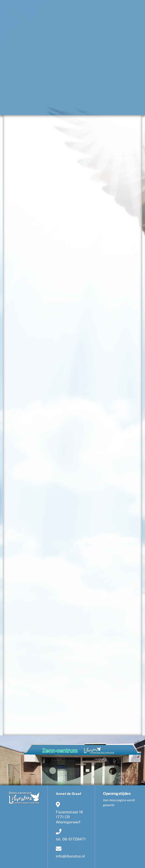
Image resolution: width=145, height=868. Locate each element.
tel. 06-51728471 (71, 835)
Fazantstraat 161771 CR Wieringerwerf (69, 813)
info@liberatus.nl (70, 852)
